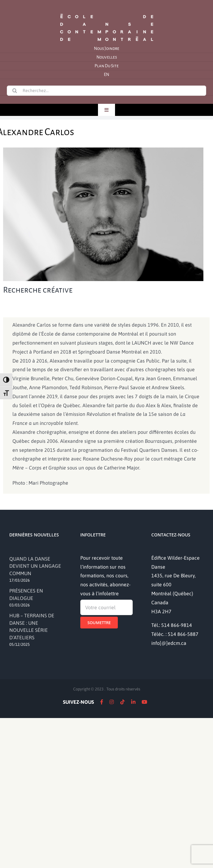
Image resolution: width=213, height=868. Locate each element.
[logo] (107, 13)
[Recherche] (15, 90)
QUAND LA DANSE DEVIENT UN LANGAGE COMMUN (35, 566)
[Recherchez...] (106, 91)
